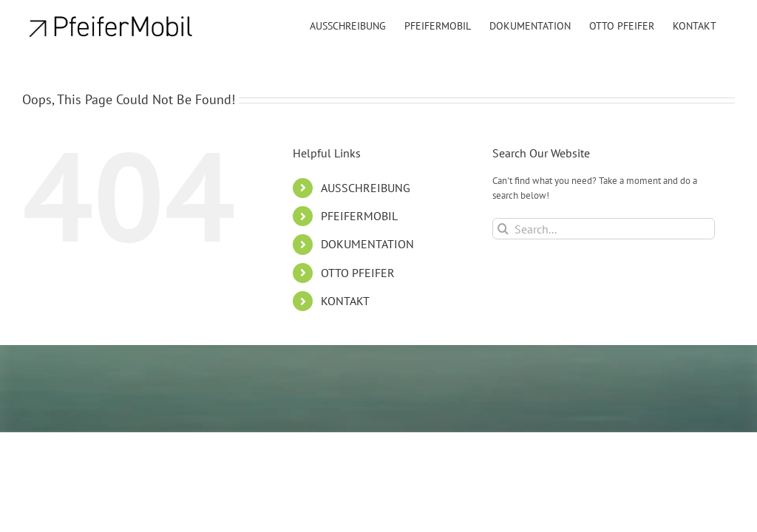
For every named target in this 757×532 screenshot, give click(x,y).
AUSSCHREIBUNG (366, 188)
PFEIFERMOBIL (359, 216)
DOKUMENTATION (367, 244)
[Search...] (604, 229)
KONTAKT (345, 301)
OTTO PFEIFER (358, 273)
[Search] (503, 229)
